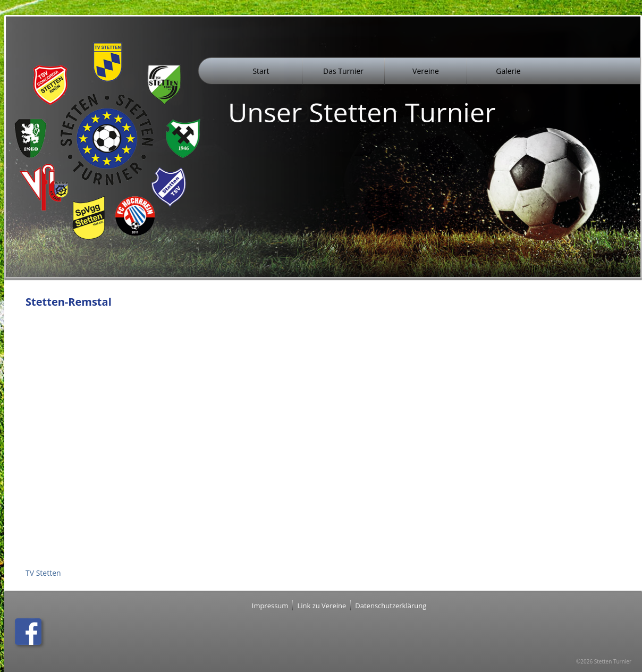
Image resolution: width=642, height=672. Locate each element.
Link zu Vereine (322, 606)
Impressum (270, 606)
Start (261, 71)
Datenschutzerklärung (391, 606)
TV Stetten (43, 573)
